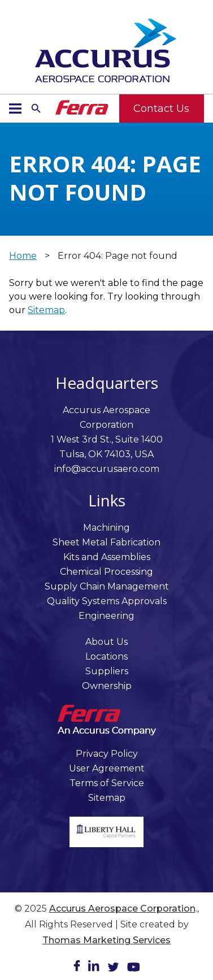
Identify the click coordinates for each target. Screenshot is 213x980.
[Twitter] (113, 969)
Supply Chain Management (107, 586)
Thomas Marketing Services (106, 940)
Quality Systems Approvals (107, 601)
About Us (106, 642)
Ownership (107, 686)
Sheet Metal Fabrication (106, 542)
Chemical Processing (106, 572)
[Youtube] (133, 969)
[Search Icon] (36, 109)
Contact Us (161, 109)
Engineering (106, 616)
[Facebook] (77, 968)
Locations (106, 656)
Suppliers (107, 671)
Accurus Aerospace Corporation (122, 909)
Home (23, 256)
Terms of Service (107, 783)
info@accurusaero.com (107, 469)
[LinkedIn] (94, 968)
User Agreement (107, 768)
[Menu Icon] (15, 109)
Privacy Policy (107, 754)
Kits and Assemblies (107, 557)
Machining (106, 528)
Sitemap (46, 310)
